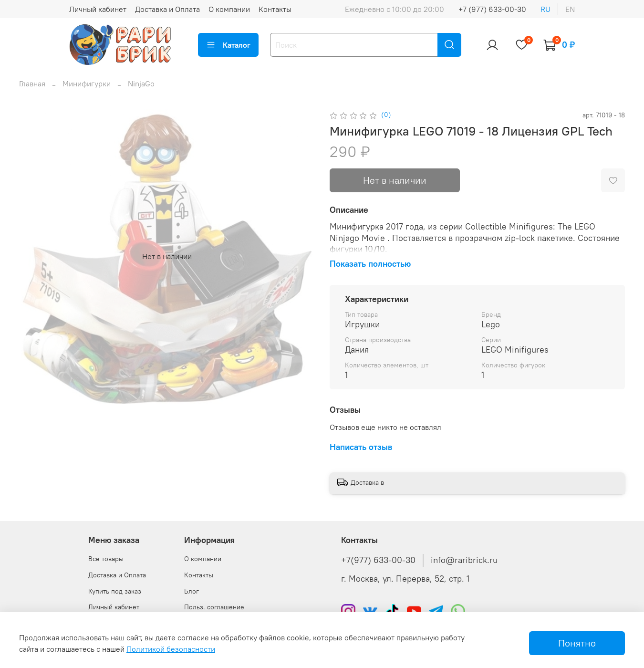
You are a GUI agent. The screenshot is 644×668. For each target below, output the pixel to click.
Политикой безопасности (171, 649)
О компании (229, 9)
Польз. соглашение (214, 607)
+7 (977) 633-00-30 (492, 9)
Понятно (577, 643)
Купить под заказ (115, 591)
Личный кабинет (98, 9)
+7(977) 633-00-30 (378, 560)
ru (545, 9)
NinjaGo (141, 83)
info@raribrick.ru (464, 560)
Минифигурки (87, 83)
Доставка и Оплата (167, 9)
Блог (192, 591)
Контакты (275, 9)
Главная (32, 83)
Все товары (106, 559)
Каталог (228, 45)
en (570, 9)
